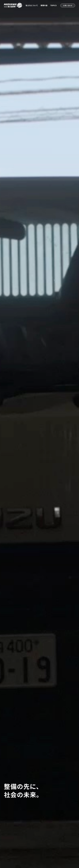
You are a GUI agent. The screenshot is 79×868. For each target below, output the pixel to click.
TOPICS (53, 5)
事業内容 (44, 5)
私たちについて (32, 5)
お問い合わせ (68, 5)
